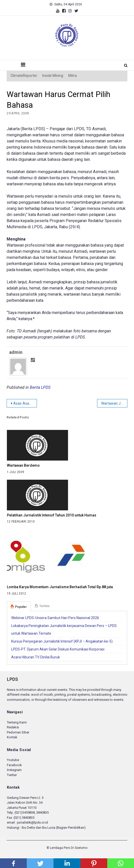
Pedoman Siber (18, 732)
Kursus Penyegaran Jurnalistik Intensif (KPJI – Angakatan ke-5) (62, 641)
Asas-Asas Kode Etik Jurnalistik (25, 403)
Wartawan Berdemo (23, 465)
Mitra (72, 76)
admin (16, 352)
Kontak (12, 737)
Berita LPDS (40, 387)
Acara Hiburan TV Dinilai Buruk (36, 657)
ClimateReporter (24, 76)
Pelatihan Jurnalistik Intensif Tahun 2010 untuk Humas (52, 515)
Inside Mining (53, 76)
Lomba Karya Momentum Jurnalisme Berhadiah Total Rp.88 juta (60, 587)
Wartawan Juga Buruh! (114, 403)
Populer (21, 607)
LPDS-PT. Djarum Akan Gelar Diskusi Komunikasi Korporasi (58, 649)
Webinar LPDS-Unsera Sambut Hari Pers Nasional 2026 (55, 618)
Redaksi (13, 727)
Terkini (44, 606)
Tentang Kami (17, 722)
